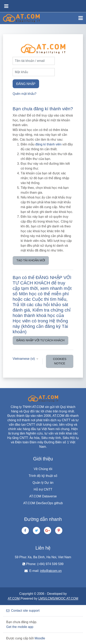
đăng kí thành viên (48, 144)
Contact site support (23, 611)
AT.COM (14, 599)
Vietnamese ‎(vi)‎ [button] (24, 359)
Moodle (40, 638)
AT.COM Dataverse (43, 496)
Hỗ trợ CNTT (43, 489)
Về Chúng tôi (43, 469)
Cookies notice (60, 361)
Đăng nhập (26, 84)
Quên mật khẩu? (25, 94)
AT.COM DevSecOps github (43, 503)
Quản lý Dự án (43, 483)
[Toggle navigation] (81, 18)
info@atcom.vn (51, 571)
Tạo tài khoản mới (31, 260)
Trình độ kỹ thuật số (43, 476)
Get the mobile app (20, 627)
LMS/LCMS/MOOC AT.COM (58, 599)
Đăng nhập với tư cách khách (40, 340)
